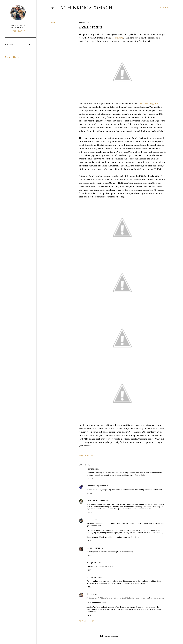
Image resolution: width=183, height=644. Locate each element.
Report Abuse (12, 57)
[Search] (164, 8)
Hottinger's (118, 38)
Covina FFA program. (148, 103)
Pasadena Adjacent (95, 486)
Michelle (90, 469)
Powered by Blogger (110, 636)
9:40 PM (90, 615)
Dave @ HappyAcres (96, 500)
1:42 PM (89, 493)
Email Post (89, 455)
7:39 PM (90, 555)
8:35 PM (90, 570)
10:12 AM (90, 479)
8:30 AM (90, 587)
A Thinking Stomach (86, 8)
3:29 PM (90, 512)
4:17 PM (89, 541)
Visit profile (18, 31)
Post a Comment (86, 621)
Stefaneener (92, 548)
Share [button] (54, 23)
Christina (90, 520)
